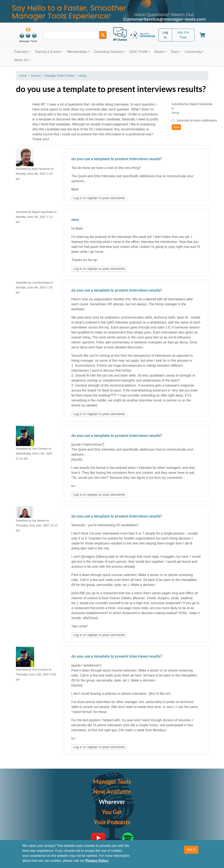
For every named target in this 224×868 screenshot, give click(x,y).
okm (75, 220)
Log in (78, 198)
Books (159, 52)
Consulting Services (108, 52)
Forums (36, 76)
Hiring (82, 76)
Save (176, 127)
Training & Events (48, 52)
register (93, 198)
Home (23, 76)
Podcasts (21, 52)
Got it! (191, 850)
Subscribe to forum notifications (197, 120)
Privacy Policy (97, 861)
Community (193, 52)
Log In (165, 35)
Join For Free (183, 35)
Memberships (77, 52)
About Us (21, 60)
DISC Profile (139, 52)
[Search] (103, 35)
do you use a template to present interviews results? (117, 159)
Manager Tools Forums (60, 76)
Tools (174, 52)
